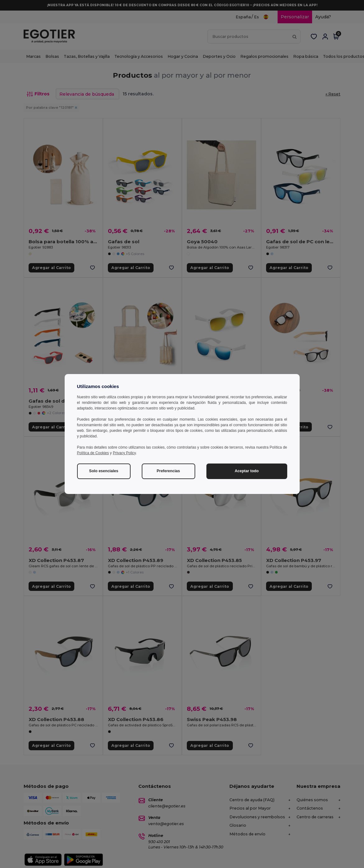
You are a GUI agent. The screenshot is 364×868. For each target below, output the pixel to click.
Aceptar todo (247, 471)
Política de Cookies (93, 453)
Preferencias (168, 471)
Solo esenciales (104, 471)
